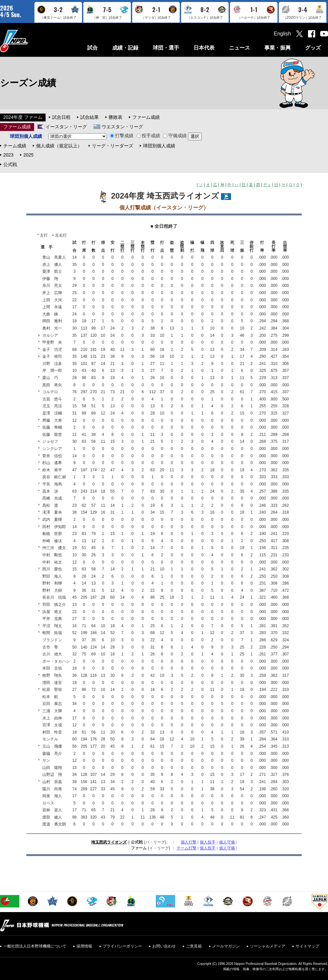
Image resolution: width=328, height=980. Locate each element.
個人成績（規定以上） (59, 146)
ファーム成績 (146, 117)
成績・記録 (125, 48)
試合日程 (61, 117)
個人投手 (208, 842)
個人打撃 (189, 842)
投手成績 (148, 136)
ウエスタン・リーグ (122, 127)
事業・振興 (277, 48)
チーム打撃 (187, 848)
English (282, 34)
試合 (92, 48)
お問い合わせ (164, 946)
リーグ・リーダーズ (113, 146)
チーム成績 (15, 146)
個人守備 (227, 842)
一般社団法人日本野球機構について (35, 946)
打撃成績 (122, 136)
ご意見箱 (194, 946)
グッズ (313, 48)
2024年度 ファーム (23, 117)
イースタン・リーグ (66, 127)
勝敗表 (115, 117)
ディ (267, 185)
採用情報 (84, 946)
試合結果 (90, 117)
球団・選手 (166, 48)
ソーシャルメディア (268, 946)
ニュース (239, 48)
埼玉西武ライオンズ (109, 842)
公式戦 (10, 164)
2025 (28, 155)
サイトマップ (307, 946)
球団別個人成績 (159, 146)
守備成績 (175, 136)
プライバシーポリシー (122, 946)
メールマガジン (226, 946)
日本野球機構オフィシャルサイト (31, 41)
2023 (8, 155)
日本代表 (204, 48)
